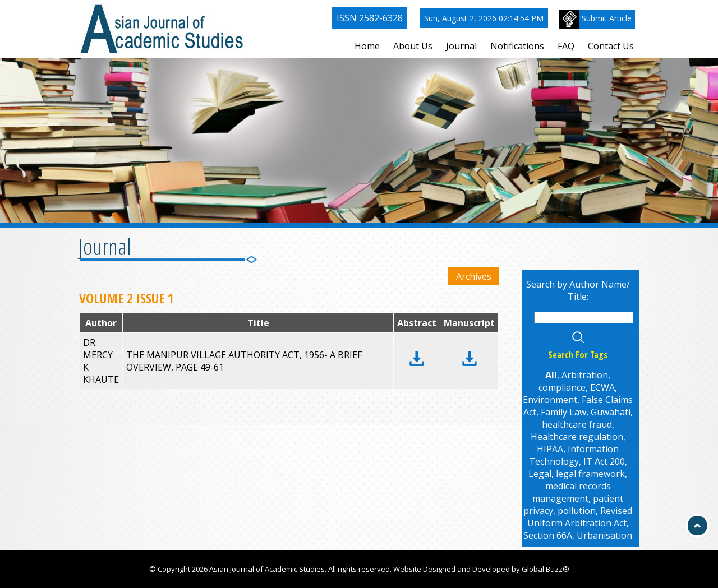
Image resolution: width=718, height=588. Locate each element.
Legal (540, 474)
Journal (461, 46)
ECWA (602, 387)
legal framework (590, 474)
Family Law (563, 412)
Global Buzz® (546, 569)
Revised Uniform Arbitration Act (580, 517)
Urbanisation (604, 535)
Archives (474, 276)
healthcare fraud (577, 424)
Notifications (517, 46)
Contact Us (611, 46)
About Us (413, 46)
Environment (550, 400)
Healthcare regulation (577, 437)
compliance (562, 387)
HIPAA (550, 449)
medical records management (572, 492)
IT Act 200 (604, 461)
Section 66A (548, 535)
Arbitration (585, 375)
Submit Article (595, 19)
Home (367, 46)
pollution (577, 511)
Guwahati (611, 412)
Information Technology (574, 455)
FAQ (566, 46)
